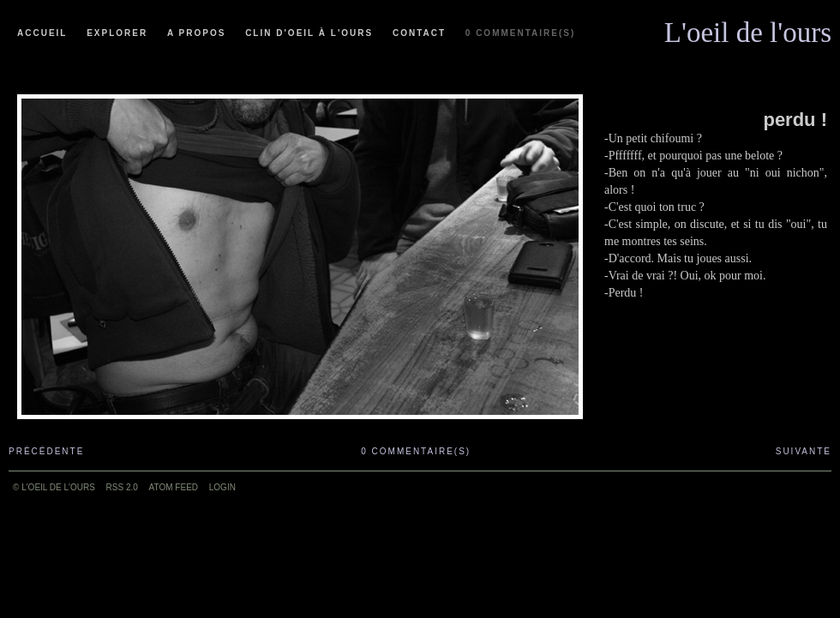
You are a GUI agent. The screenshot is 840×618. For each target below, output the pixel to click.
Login (222, 487)
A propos (196, 33)
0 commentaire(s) (520, 33)
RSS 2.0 (122, 487)
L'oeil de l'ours (748, 28)
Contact (419, 33)
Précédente (46, 451)
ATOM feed (174, 487)
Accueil (42, 33)
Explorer (117, 33)
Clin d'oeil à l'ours (309, 33)
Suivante (804, 451)
